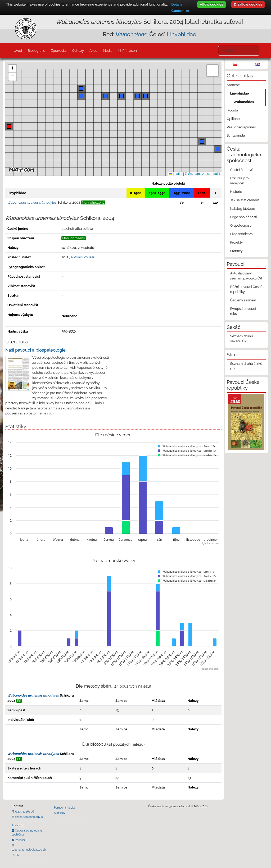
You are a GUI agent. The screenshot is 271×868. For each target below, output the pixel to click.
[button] (9, 127)
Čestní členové (241, 170)
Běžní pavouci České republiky (246, 289)
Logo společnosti (243, 217)
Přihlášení (129, 51)
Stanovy (236, 251)
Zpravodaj (59, 51)
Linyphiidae (182, 34)
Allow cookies (212, 4)
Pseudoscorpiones (241, 127)
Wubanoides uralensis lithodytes (33, 695)
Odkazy (78, 51)
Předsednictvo (241, 234)
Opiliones (234, 119)
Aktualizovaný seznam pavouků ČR (246, 276)
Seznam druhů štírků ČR (246, 366)
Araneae (233, 85)
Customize (180, 11)
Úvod (18, 51)
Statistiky (60, 813)
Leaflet (176, 174)
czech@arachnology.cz (29, 817)
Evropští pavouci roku (243, 311)
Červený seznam (243, 300)
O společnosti (241, 225)
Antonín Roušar (83, 257)
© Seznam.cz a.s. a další (203, 174)
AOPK (15, 855)
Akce (93, 51)
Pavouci (20, 840)
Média (108, 51)
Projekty (236, 242)
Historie (236, 192)
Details (177, 4)
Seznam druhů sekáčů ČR (241, 339)
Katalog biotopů (242, 209)
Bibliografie (36, 51)
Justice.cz (18, 825)
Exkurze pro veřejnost (239, 181)
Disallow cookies (248, 4)
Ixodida (232, 110)
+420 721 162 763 (25, 811)
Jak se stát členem (245, 200)
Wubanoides (244, 102)
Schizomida (236, 135)
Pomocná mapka (65, 808)
